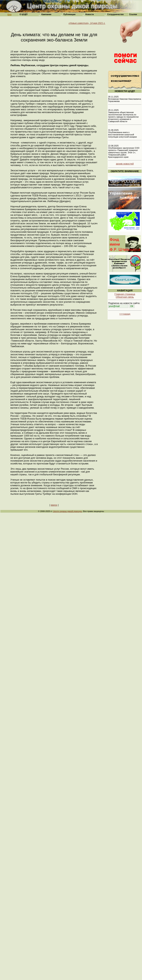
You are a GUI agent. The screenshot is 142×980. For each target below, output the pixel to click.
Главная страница (125, 294)
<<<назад (125, 314)
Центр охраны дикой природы (68, 511)
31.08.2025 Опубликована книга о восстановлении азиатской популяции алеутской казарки (122, 133)
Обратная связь (125, 297)
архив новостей (125, 164)
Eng (10, 15)
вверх (54, 505)
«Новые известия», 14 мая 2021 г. (87, 23)
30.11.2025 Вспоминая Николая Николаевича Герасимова (125, 99)
